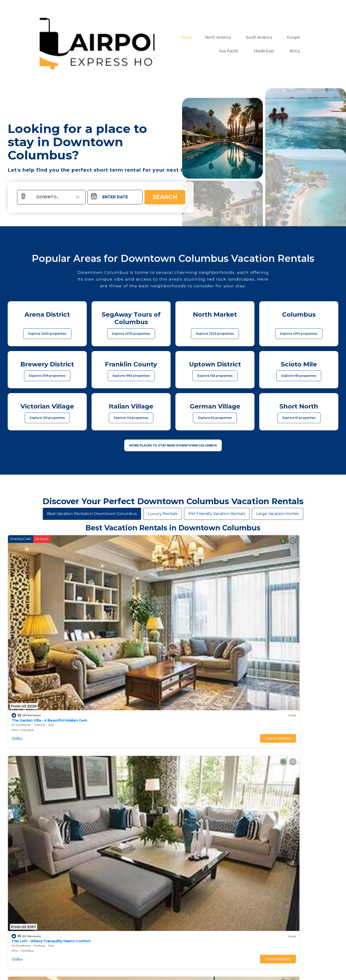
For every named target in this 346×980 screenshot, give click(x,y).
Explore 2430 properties (47, 334)
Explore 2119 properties (47, 376)
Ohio (15, 603)
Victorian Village (288, 603)
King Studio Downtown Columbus (207, 687)
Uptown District (204, 696)
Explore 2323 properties (215, 334)
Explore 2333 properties (131, 334)
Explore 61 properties (299, 418)
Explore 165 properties (299, 376)
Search (165, 197)
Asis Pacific (236, 50)
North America (225, 38)
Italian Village (203, 603)
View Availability (66, 611)
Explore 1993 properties (131, 376)
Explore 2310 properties (299, 334)
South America (263, 38)
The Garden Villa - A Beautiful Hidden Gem (48, 593)
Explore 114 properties (131, 418)
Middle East (268, 50)
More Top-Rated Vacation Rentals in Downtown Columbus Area (173, 958)
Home (194, 38)
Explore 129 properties (47, 418)
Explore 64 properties (215, 418)
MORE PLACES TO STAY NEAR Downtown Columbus (173, 445)
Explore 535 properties (215, 376)
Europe (295, 38)
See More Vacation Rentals (173, 730)
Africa (296, 50)
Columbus (27, 603)
